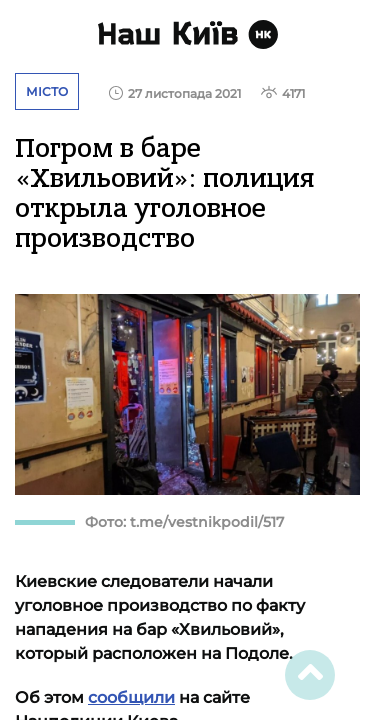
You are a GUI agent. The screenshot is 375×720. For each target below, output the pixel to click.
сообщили (131, 697)
